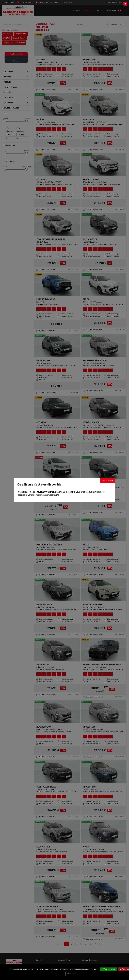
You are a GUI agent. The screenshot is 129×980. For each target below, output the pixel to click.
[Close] (125, 4)
